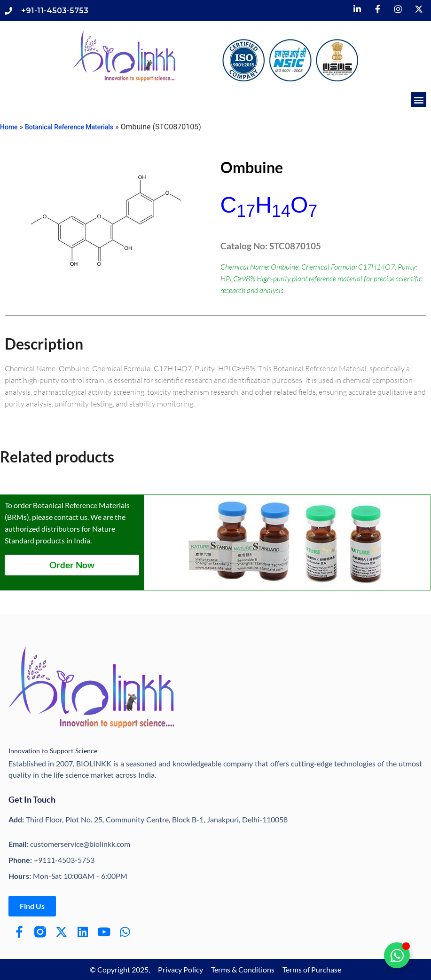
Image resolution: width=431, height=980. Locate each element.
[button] (419, 100)
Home (9, 127)
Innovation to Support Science (53, 751)
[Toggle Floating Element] (397, 955)
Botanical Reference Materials (69, 127)
